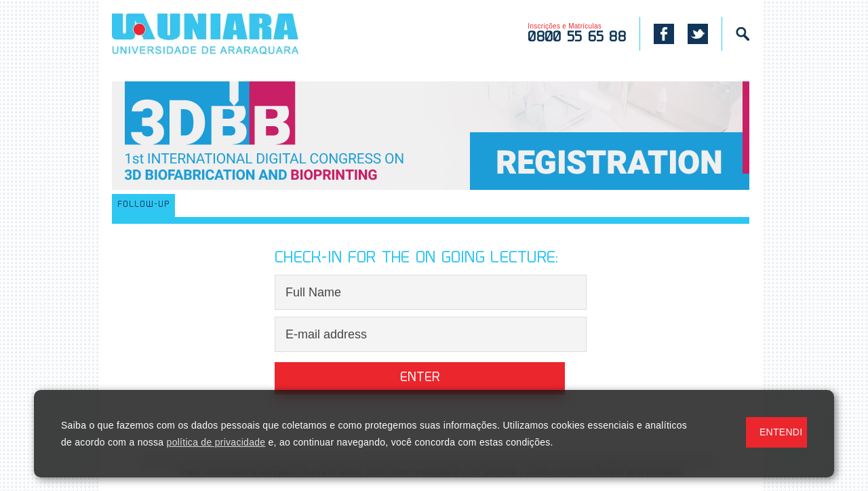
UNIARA (225, 34)
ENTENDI (781, 432)
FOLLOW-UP (143, 205)
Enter (420, 378)
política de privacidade (216, 442)
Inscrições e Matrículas (577, 34)
